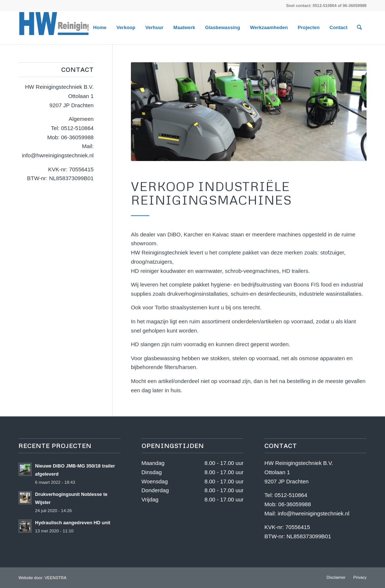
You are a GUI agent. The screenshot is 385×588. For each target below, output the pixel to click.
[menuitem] (100, 28)
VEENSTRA (56, 578)
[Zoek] (359, 28)
